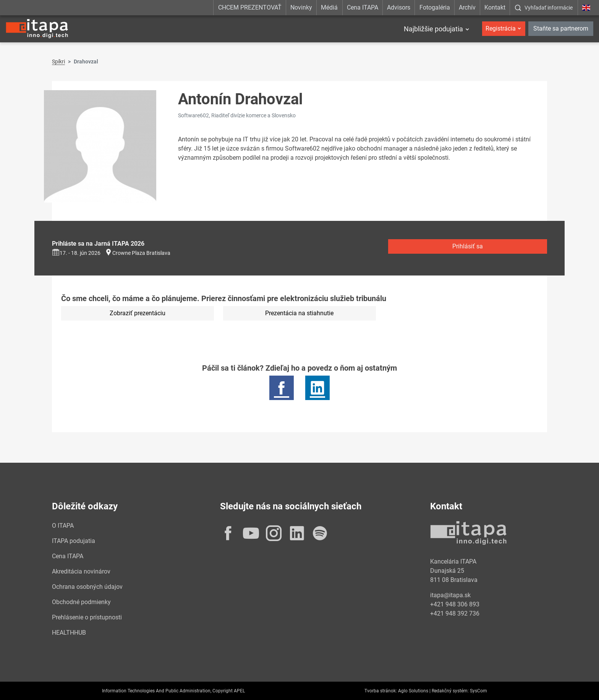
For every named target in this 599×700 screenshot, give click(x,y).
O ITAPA (63, 526)
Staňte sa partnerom (561, 28)
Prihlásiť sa (468, 246)
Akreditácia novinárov (81, 571)
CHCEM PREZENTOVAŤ (250, 7)
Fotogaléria (435, 7)
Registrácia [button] (501, 28)
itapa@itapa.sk (450, 595)
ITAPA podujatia (74, 541)
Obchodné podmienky (81, 602)
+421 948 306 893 (455, 604)
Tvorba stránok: (381, 691)
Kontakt (495, 7)
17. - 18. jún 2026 (76, 253)
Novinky (301, 7)
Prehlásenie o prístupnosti (87, 617)
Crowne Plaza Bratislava (141, 253)
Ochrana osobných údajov (87, 587)
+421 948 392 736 (455, 613)
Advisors (399, 7)
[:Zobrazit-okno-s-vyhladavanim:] (544, 8)
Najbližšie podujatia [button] (433, 29)
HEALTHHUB (69, 633)
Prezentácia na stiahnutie (299, 313)
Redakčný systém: (450, 691)
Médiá (329, 7)
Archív (467, 7)
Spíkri (58, 62)
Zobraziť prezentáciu (138, 313)
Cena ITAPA (363, 7)
